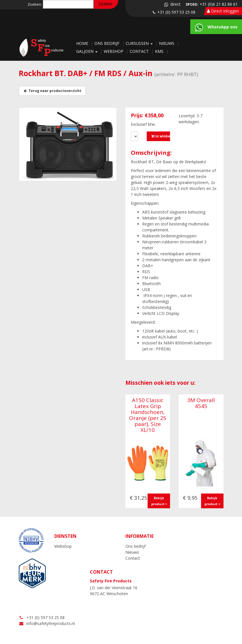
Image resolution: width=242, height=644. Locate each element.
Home (83, 43)
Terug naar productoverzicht (52, 91)
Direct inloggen (223, 11)
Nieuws (167, 43)
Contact (140, 51)
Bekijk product (158, 501)
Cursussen (140, 43)
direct (172, 4)
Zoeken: (35, 4)
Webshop (114, 51)
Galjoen (87, 51)
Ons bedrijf (107, 43)
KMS (160, 51)
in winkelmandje (161, 136)
